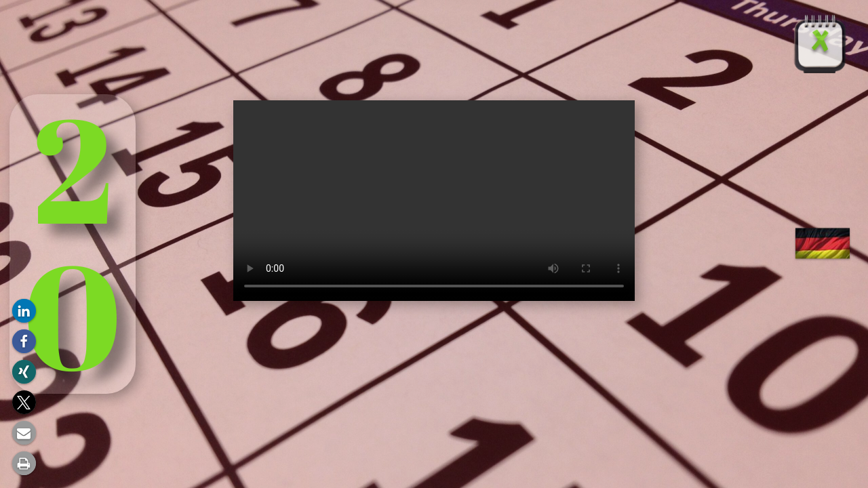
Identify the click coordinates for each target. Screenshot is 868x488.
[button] (24, 311)
